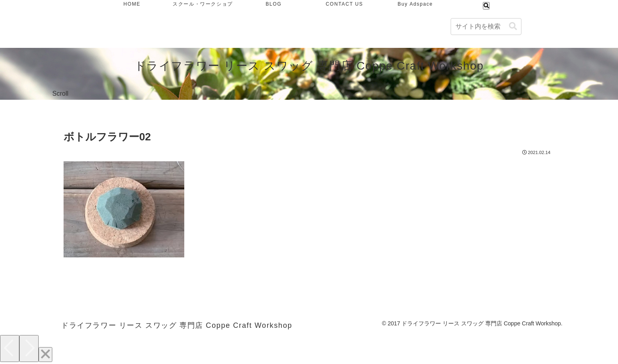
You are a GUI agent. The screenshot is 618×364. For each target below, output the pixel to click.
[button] (513, 26)
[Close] (45, 355)
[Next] (29, 349)
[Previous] (10, 349)
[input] (486, 27)
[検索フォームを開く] (486, 6)
